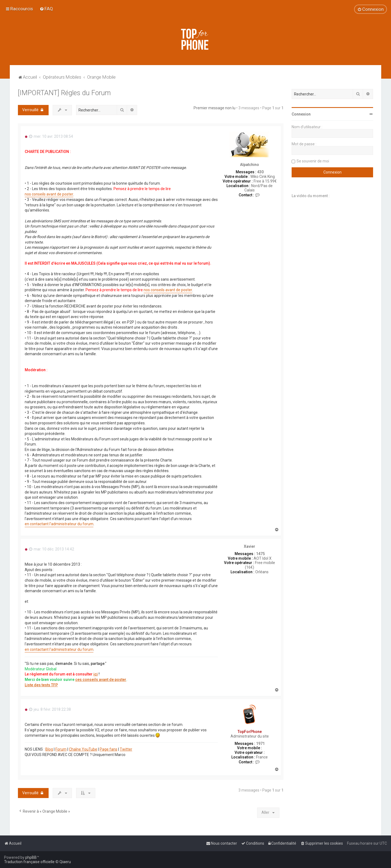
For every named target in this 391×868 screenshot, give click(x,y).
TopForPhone (250, 732)
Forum (61, 749)
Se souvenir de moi (313, 161)
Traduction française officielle (29, 862)
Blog (49, 749)
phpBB (31, 857)
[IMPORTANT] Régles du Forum (64, 93)
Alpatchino (250, 165)
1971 (260, 744)
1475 (260, 554)
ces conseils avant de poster (101, 680)
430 (260, 172)
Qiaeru (65, 862)
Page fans (108, 749)
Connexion (301, 114)
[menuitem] (46, 9)
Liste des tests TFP (41, 685)
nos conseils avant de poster (49, 194)
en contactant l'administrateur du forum (59, 524)
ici (96, 674)
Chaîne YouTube (83, 749)
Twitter (126, 749)
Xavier (250, 546)
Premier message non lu (215, 108)
